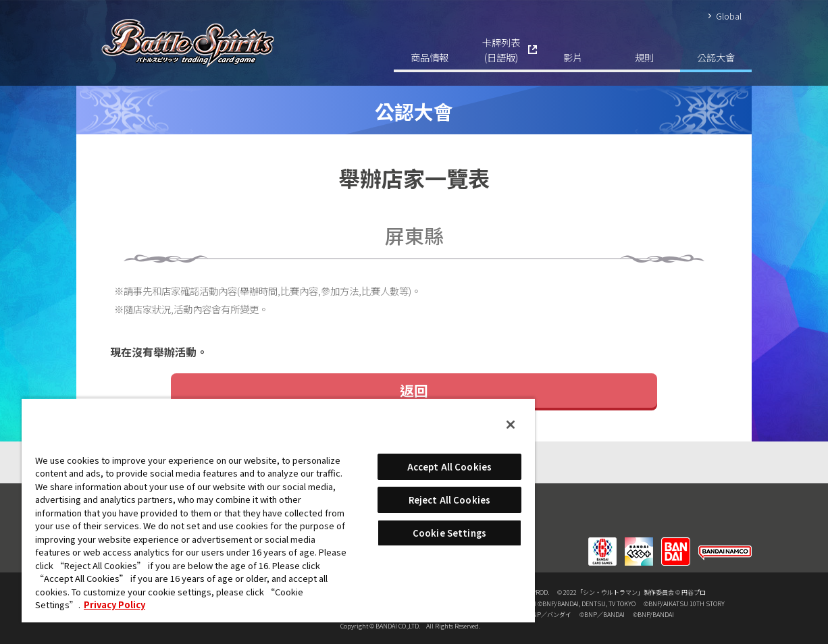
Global (729, 16)
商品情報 (430, 57)
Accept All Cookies (449, 467)
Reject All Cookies (449, 500)
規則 (644, 57)
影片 (573, 57)
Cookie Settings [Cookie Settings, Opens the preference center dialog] (449, 533)
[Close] (511, 425)
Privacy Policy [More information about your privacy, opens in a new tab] (114, 605)
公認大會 (716, 57)
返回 (414, 390)
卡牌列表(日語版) (501, 50)
